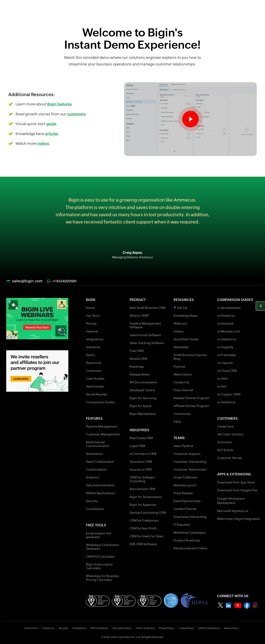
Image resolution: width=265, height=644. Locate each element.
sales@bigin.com (27, 281)
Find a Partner (183, 390)
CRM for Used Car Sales (146, 536)
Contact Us (181, 382)
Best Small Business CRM (148, 308)
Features (92, 331)
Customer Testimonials (190, 469)
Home (90, 308)
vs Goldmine (226, 402)
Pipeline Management (102, 426)
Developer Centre (142, 390)
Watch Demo (183, 374)
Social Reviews (97, 394)
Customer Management (103, 434)
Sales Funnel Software (145, 335)
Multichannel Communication (98, 444)
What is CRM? (139, 316)
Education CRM (141, 462)
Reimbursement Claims (190, 548)
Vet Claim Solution (230, 434)
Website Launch (185, 485)
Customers (94, 371)
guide (51, 124)
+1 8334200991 (64, 281)
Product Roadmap (187, 540)
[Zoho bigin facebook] (247, 605)
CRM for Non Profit (143, 528)
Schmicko (225, 442)
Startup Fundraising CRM (148, 513)
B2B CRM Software (143, 544)
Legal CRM (137, 446)
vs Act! (222, 386)
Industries (93, 347)
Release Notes (140, 374)
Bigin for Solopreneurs (146, 497)
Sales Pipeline (183, 446)
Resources (93, 363)
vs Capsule (225, 363)
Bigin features (60, 104)
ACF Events (225, 450)
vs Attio (222, 379)
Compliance (95, 509)
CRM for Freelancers (144, 520)
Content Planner (185, 509)
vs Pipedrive (226, 316)
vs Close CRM (227, 371)
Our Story (93, 316)
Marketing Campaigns (190, 532)
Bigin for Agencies (143, 505)
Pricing (91, 323)
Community (182, 414)
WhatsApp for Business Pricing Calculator (102, 578)
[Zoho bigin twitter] (220, 605)
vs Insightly (225, 347)
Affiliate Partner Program (191, 406)
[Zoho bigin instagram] (256, 605)
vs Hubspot (225, 323)
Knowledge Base (185, 316)
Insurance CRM (141, 469)
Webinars (180, 323)
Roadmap (137, 367)
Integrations (95, 339)
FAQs (177, 422)
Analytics (93, 477)
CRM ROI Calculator (100, 556)
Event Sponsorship (187, 501)
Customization (96, 469)
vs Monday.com (229, 331)
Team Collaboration (100, 462)
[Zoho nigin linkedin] (229, 605)
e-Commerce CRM (143, 454)
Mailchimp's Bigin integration (238, 519)
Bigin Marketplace (143, 414)
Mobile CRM (138, 359)
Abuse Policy (231, 628)
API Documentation (143, 382)
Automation (94, 454)
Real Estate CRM (141, 438)
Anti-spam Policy (122, 628)
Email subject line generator (99, 535)
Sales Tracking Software (147, 343)
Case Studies (95, 379)
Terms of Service (145, 628)
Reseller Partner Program (192, 398)
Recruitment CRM (142, 489)
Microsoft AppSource (233, 511)
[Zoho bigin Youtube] (238, 605)
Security (92, 501)
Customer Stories (230, 458)
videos (43, 143)
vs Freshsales (226, 355)
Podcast (179, 367)
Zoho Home (31, 628)
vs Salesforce (227, 339)
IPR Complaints (99, 628)
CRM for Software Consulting (142, 479)
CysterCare (225, 426)
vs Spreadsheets (229, 308)
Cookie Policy (186, 628)
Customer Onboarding (190, 462)
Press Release (183, 493)
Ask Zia (180, 308)
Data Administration (100, 485)
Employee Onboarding (190, 517)
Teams (90, 355)
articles (52, 134)
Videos (178, 331)
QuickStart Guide (186, 339)
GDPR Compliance (209, 628)
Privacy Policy (167, 628)
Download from (236, 482)
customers (76, 114)
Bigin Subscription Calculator (99, 566)
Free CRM (137, 351)
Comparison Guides (100, 402)
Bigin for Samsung (143, 398)
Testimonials (95, 386)
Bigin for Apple (140, 406)
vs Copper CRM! (229, 394)
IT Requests (182, 525)
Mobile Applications (100, 493)
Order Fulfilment (185, 477)
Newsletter (181, 347)
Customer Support (187, 454)
